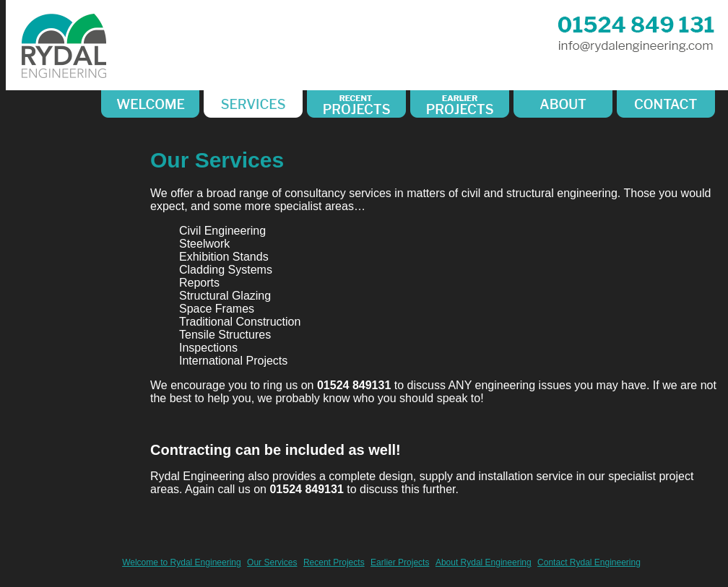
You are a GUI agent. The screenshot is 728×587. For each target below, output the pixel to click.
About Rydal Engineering (484, 562)
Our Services (272, 562)
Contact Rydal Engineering (589, 562)
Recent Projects (334, 562)
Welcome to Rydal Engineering (182, 562)
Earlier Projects (400, 562)
